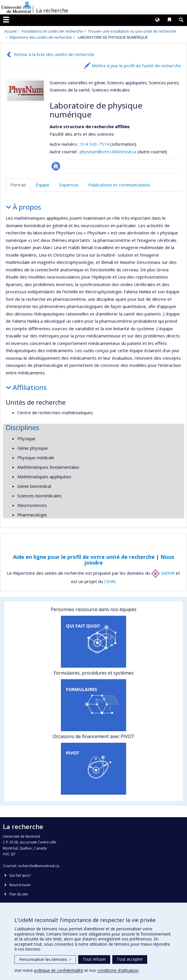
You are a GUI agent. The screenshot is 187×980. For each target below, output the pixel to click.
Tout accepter (130, 959)
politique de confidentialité (59, 970)
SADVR (163, 573)
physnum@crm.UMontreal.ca (108, 152)
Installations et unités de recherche (52, 31)
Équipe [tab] (43, 185)
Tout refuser (94, 959)
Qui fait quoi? (20, 875)
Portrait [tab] (18, 185)
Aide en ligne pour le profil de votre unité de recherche (84, 557)
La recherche (52, 10)
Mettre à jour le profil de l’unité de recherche (136, 66)
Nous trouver (20, 885)
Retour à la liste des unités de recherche (54, 54)
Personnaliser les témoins (45, 959)
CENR (110, 581)
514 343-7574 (95, 144)
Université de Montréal (16, 7)
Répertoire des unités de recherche (41, 37)
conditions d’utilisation (118, 970)
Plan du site (19, 894)
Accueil (10, 31)
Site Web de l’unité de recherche (56, 166)
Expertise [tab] (69, 185)
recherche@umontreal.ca (39, 866)
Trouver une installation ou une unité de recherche (132, 31)
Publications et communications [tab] (119, 185)
